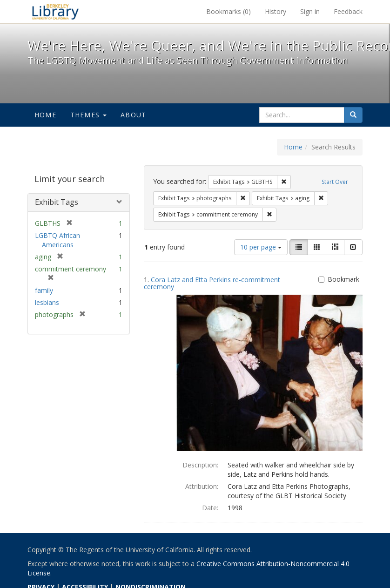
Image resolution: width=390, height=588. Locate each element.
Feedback (348, 11)
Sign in (310, 11)
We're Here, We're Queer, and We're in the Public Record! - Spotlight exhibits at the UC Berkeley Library (55, 12)
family (44, 290)
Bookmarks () (229, 11)
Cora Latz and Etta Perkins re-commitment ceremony (212, 283)
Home (45, 115)
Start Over (335, 182)
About (133, 115)
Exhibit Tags (57, 202)
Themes (88, 115)
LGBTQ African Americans (57, 240)
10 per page (261, 247)
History (276, 11)
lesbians (47, 302)
